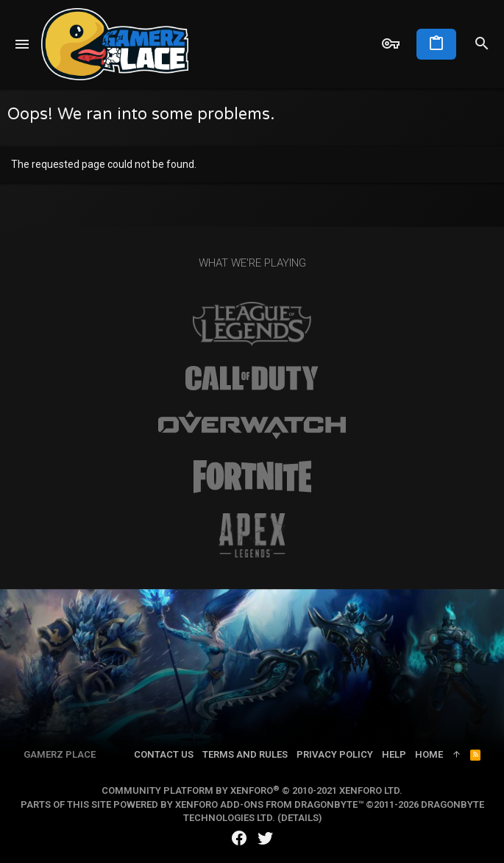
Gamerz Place (60, 754)
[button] (22, 44)
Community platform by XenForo (252, 790)
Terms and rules (245, 754)
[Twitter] (266, 838)
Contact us (164, 754)
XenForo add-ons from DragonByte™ (269, 804)
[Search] (482, 44)
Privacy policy (335, 754)
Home (429, 754)
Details (300, 818)
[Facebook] (239, 838)
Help (394, 754)
